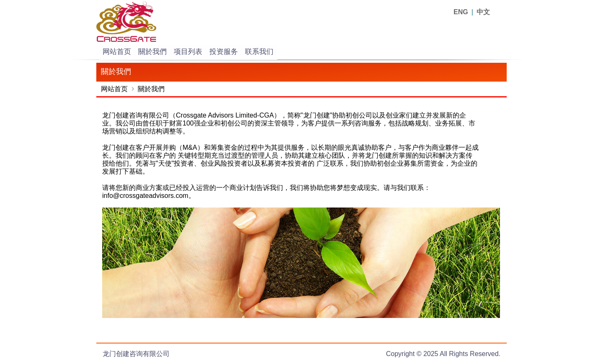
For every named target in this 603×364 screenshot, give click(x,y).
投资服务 (224, 52)
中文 (483, 12)
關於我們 (152, 52)
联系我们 (259, 52)
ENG (461, 12)
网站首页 (117, 52)
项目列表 (188, 52)
